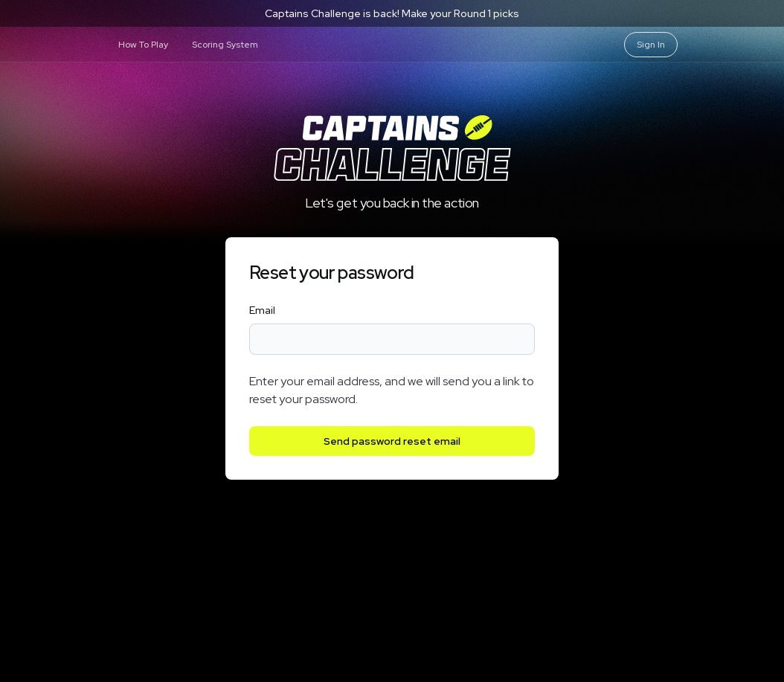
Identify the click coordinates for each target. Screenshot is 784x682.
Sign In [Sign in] (651, 45)
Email (262, 310)
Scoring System (225, 45)
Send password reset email (392, 441)
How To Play (143, 45)
